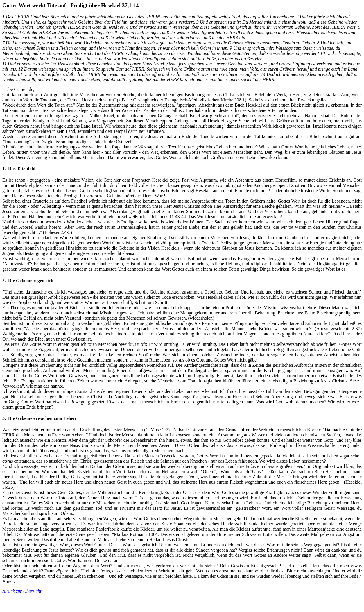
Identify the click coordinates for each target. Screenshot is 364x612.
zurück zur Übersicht (22, 591)
